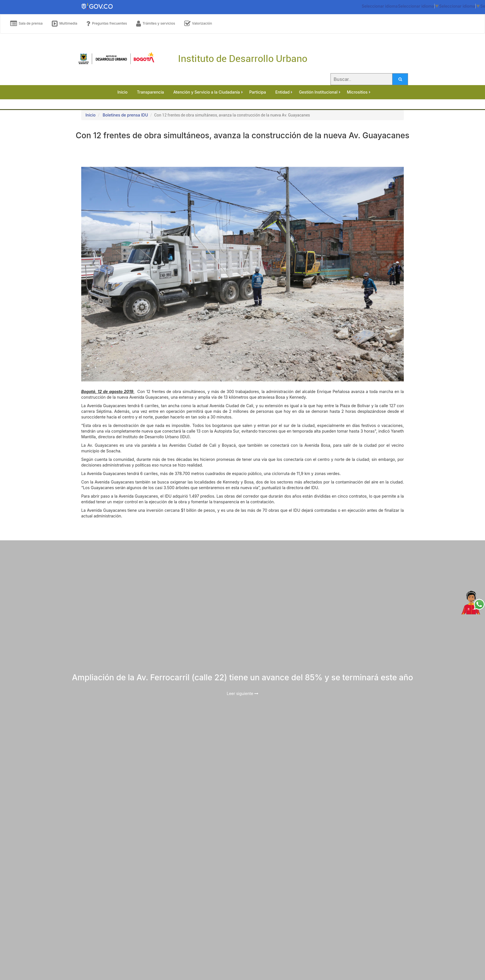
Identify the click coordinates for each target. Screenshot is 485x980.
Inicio (91, 115)
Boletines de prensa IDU (125, 115)
